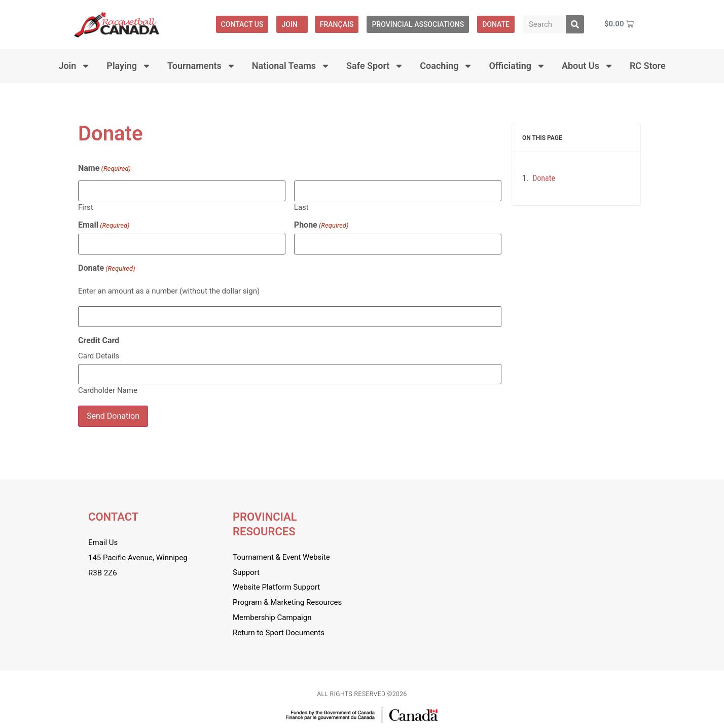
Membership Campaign (272, 617)
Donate (107, 268)
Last (301, 207)
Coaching (446, 66)
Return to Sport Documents (279, 633)
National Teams (291, 66)
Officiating (517, 66)
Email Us (103, 542)
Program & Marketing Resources (287, 602)
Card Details (99, 356)
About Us (588, 66)
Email (104, 225)
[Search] (575, 24)
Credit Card (99, 341)
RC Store (648, 66)
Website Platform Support (276, 587)
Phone (321, 225)
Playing (129, 66)
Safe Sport (375, 66)
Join (292, 24)
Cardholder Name (108, 390)
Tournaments (202, 66)
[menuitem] (337, 24)
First (86, 207)
